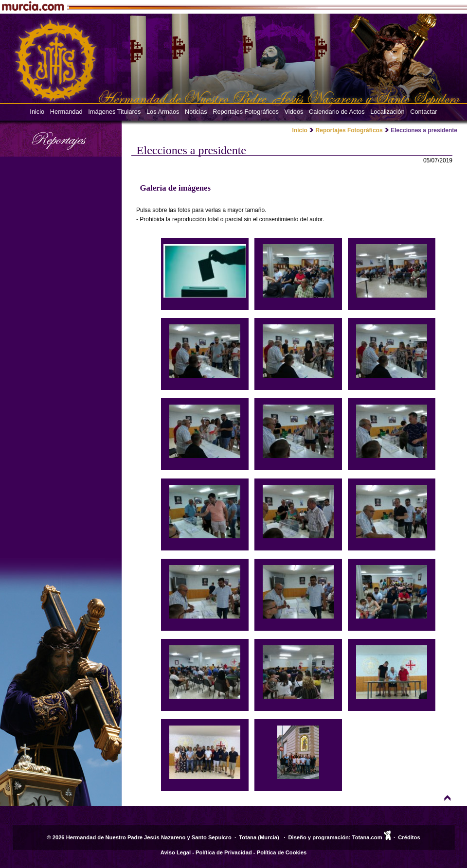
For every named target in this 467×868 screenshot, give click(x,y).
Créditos (409, 837)
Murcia (269, 837)
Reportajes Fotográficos (246, 112)
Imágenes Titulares (114, 112)
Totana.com (367, 837)
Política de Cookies (282, 852)
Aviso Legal (176, 852)
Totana (248, 837)
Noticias (196, 112)
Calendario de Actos (337, 112)
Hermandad (66, 112)
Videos (294, 112)
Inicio (37, 112)
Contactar (423, 112)
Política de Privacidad (224, 852)
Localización (387, 112)
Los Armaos (163, 112)
